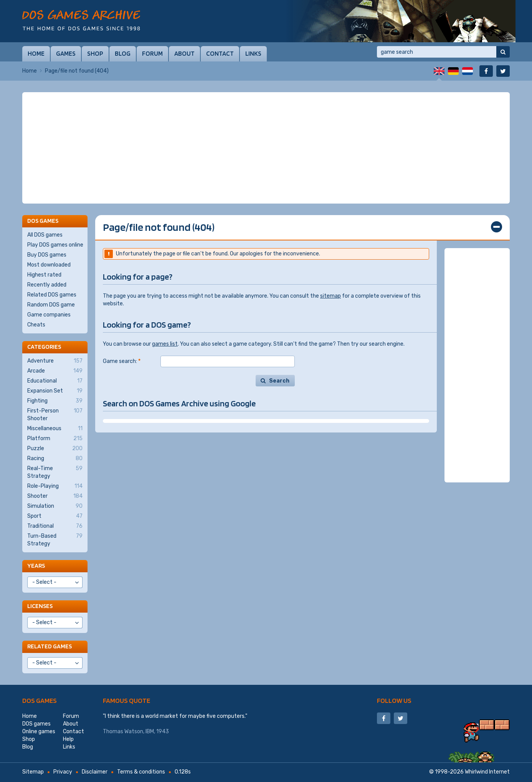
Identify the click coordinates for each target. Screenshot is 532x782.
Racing (55, 459)
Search (279, 381)
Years (36, 566)
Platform (55, 439)
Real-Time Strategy (55, 472)
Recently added (47, 285)
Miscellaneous (55, 429)
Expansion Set (55, 391)
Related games (50, 646)
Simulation (55, 506)
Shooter (55, 496)
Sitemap (33, 772)
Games (66, 53)
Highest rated (44, 275)
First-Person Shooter (55, 414)
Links (253, 53)
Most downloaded (49, 265)
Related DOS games (52, 295)
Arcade (55, 371)
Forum (152, 53)
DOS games (40, 700)
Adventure (55, 361)
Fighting (55, 401)
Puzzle (55, 449)
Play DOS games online (55, 245)
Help (68, 739)
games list (165, 344)
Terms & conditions (141, 772)
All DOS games (45, 235)
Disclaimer (95, 772)
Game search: (122, 361)
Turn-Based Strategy (55, 540)
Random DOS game (51, 305)
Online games (39, 731)
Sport (55, 516)
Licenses (40, 606)
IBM (150, 731)
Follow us (394, 700)
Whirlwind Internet (487, 772)
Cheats (36, 325)
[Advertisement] (266, 148)
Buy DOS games (47, 255)
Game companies (49, 315)
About (184, 53)
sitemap (330, 296)
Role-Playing (55, 486)
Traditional (55, 526)
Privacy (63, 772)
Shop (95, 53)
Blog (123, 53)
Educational (55, 381)
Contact (220, 53)
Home (36, 53)
